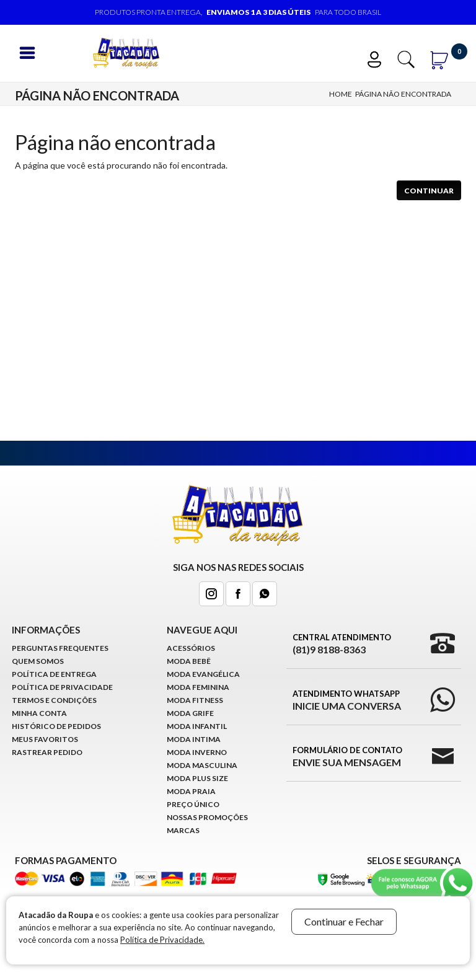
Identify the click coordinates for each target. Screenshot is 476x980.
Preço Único (193, 804)
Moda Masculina (202, 765)
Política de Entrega (54, 674)
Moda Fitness (195, 700)
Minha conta (39, 713)
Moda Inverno (197, 752)
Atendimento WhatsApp (347, 700)
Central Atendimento (342, 644)
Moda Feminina (198, 687)
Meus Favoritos (45, 739)
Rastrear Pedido (47, 752)
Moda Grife (190, 713)
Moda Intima (194, 739)
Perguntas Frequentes (60, 648)
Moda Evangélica (203, 674)
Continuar (429, 191)
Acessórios (191, 648)
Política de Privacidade (62, 687)
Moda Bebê (189, 661)
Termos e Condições (54, 700)
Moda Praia (191, 791)
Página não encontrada (403, 94)
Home (341, 94)
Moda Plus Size (197, 778)
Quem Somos (38, 661)
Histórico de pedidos (56, 726)
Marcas (183, 830)
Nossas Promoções (207, 817)
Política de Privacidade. (162, 940)
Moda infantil (197, 726)
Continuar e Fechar (344, 921)
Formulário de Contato (347, 757)
